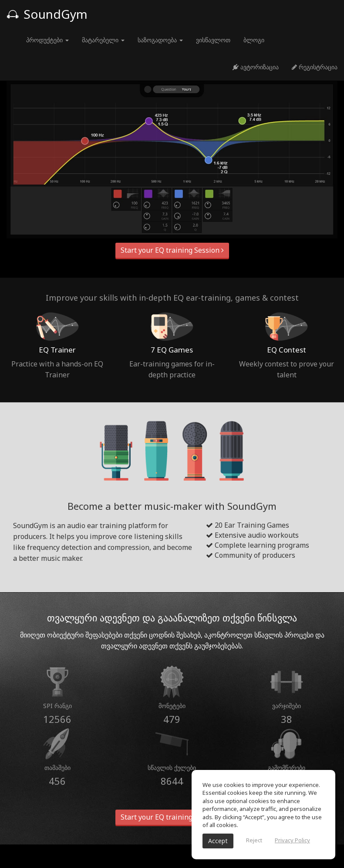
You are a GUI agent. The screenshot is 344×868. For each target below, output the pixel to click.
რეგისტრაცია (315, 67)
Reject (254, 840)
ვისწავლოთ (213, 40)
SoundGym (47, 14)
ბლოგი (254, 40)
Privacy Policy (292, 840)
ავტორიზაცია (256, 67)
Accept (218, 841)
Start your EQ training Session (172, 250)
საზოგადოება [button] (160, 40)
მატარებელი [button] (103, 40)
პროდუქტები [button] (47, 40)
